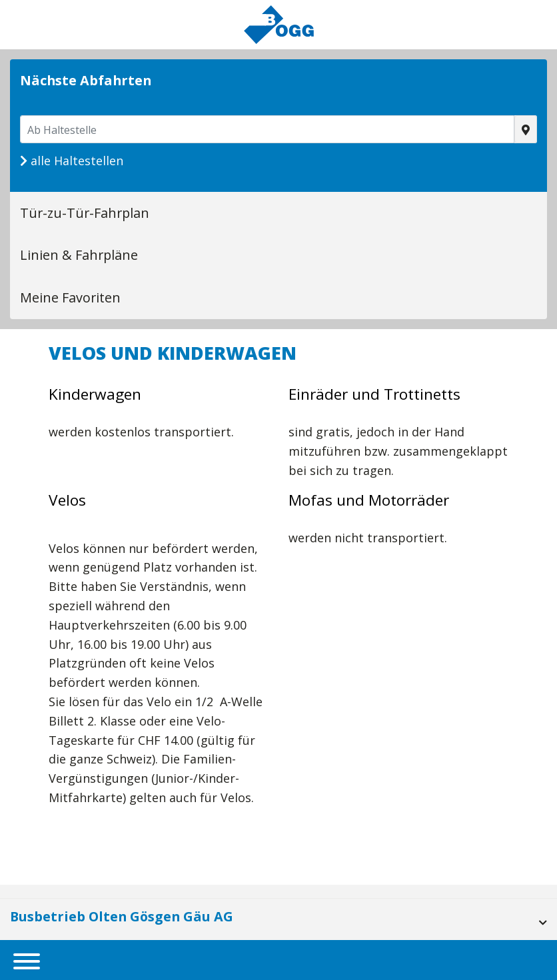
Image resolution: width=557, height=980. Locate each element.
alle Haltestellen (72, 161)
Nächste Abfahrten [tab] (86, 80)
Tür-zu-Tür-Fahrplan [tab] (85, 213)
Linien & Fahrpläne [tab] (79, 255)
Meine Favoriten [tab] (70, 297)
